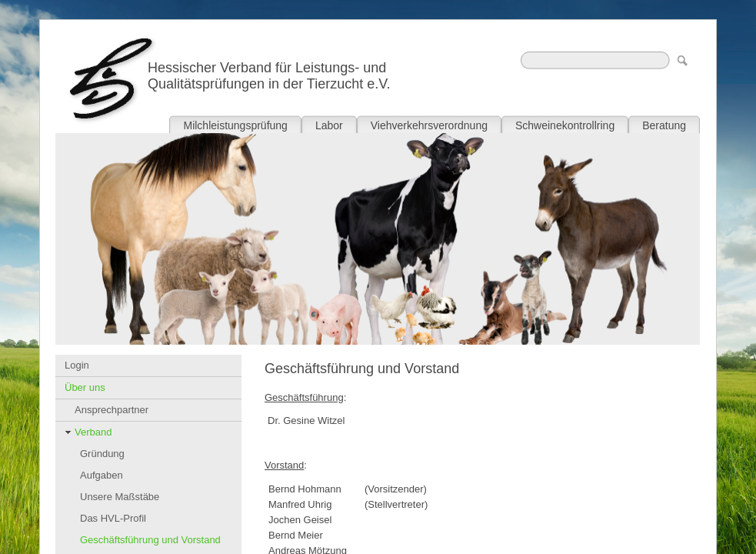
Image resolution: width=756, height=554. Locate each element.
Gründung (102, 454)
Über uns (85, 387)
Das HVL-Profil (113, 518)
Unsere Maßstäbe (120, 497)
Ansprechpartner (112, 410)
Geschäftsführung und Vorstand (150, 540)
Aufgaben (102, 475)
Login (77, 365)
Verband (93, 432)
